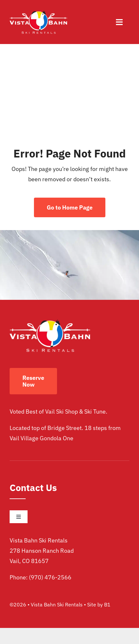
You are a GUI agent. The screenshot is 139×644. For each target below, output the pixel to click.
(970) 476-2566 (50, 577)
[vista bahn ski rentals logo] (38, 13)
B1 (107, 604)
